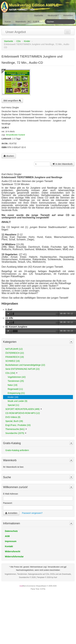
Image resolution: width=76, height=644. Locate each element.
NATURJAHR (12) (14, 349)
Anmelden (68, 15)
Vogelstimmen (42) (17, 377)
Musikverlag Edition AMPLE (34, 5)
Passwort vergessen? (32, 513)
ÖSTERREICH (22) (15, 353)
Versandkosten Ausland (15, 135)
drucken (9, 156)
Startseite (38, 15)
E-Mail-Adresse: (11, 494)
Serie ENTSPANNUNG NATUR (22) (22, 369)
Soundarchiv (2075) (16, 433)
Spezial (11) (13, 405)
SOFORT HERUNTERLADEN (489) (24, 409)
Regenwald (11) (15, 389)
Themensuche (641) (16, 429)
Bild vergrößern (12, 101)
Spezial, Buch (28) (14, 421)
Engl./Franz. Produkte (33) (18, 425)
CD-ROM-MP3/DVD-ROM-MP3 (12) (23, 413)
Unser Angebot (16, 32)
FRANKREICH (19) (15, 357)
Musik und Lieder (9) (18, 401)
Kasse (8, 22)
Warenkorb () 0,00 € (29, 22)
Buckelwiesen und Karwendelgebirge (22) (25, 365)
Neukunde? (53, 15)
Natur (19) (13, 385)
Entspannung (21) (16, 393)
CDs (19, 41)
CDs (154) (11, 373)
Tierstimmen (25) (16, 381)
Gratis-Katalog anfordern (17, 450)
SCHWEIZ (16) (13, 361)
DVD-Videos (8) (13, 417)
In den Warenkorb (63, 164)
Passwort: (8, 503)
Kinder (27, 41)
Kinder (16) (13, 397)
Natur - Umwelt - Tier (22, 10)
